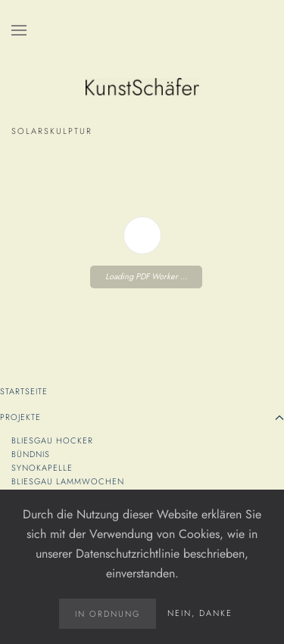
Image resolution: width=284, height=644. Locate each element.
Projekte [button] (142, 417)
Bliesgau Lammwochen (68, 481)
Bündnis (32, 454)
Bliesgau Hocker (54, 440)
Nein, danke (200, 613)
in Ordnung (108, 614)
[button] (19, 30)
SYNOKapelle (44, 468)
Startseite (24, 391)
